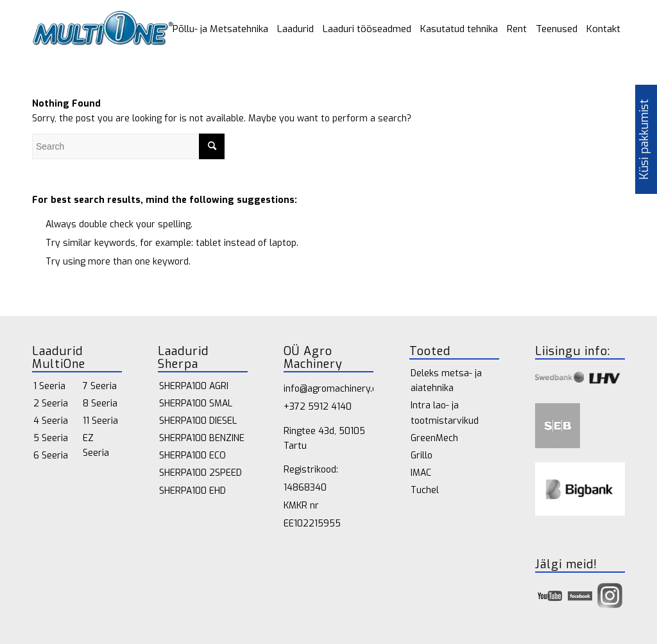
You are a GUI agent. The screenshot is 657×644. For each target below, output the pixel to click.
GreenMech (434, 438)
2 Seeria (51, 404)
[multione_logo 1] (103, 29)
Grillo (422, 456)
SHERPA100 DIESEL (198, 421)
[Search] (128, 146)
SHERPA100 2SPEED (201, 473)
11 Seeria (100, 421)
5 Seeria (51, 438)
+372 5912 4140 (318, 407)
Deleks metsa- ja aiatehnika (446, 381)
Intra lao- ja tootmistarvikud (445, 413)
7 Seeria (100, 386)
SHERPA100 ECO (192, 456)
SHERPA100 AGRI (194, 386)
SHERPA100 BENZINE (202, 438)
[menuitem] (220, 29)
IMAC (421, 473)
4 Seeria (51, 421)
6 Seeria (51, 456)
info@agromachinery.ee (333, 389)
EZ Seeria (96, 446)
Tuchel (425, 490)
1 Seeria (49, 386)
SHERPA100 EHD (192, 491)
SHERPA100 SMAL (196, 404)
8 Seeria (100, 404)
